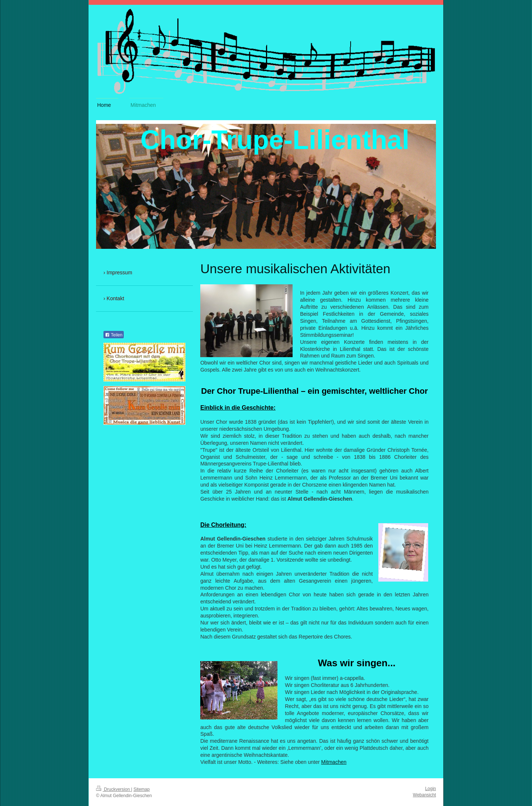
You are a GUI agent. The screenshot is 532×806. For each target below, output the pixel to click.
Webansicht (424, 795)
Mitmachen (334, 762)
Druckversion (114, 789)
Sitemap (141, 789)
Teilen (114, 335)
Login (431, 789)
